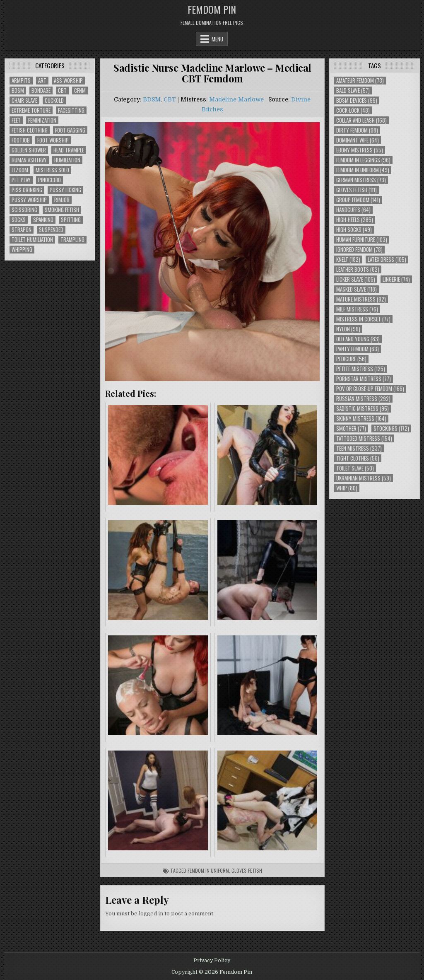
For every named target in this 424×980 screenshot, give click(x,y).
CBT (170, 99)
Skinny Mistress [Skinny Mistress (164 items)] (361, 419)
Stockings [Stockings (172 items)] (391, 428)
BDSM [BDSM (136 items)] (18, 91)
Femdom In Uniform (208, 870)
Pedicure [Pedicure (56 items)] (351, 359)
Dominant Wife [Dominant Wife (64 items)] (358, 140)
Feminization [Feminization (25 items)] (42, 120)
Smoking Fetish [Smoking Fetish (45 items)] (62, 210)
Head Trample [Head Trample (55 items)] (69, 150)
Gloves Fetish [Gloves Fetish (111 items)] (357, 190)
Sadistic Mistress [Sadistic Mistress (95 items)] (363, 409)
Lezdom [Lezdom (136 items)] (20, 170)
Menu (217, 39)
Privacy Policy (212, 961)
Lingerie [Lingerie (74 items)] (396, 279)
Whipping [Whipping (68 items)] (22, 250)
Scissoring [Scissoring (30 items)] (24, 210)
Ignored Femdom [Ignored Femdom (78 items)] (359, 250)
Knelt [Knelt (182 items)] (348, 259)
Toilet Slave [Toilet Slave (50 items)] (355, 468)
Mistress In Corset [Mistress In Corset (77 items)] (363, 319)
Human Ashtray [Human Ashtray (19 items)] (29, 160)
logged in (151, 914)
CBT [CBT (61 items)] (62, 91)
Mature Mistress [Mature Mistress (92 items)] (361, 299)
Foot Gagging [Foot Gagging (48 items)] (70, 130)
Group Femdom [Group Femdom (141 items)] (358, 200)
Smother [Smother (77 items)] (351, 428)
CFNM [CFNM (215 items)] (80, 91)
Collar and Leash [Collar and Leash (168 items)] (361, 120)
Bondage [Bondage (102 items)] (41, 91)
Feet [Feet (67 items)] (16, 120)
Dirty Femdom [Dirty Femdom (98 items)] (357, 130)
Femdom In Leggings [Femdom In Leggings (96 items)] (363, 160)
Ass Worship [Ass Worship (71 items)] (68, 81)
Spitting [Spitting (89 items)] (71, 220)
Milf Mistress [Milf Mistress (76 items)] (357, 309)
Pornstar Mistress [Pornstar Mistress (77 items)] (364, 379)
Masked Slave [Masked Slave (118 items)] (357, 289)
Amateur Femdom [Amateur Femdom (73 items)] (360, 81)
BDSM (152, 99)
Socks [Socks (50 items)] (19, 220)
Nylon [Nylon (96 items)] (348, 329)
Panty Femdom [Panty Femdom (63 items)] (358, 349)
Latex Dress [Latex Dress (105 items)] (387, 259)
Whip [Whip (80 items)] (347, 488)
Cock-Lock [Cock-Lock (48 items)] (353, 110)
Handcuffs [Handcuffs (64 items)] (353, 210)
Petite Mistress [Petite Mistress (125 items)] (361, 369)
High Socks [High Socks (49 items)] (354, 230)
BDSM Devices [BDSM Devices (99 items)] (357, 100)
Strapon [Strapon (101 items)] (22, 230)
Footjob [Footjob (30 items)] (21, 140)
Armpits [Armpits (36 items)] (21, 81)
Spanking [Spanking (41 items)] (43, 220)
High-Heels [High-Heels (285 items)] (355, 220)
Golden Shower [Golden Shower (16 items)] (29, 150)
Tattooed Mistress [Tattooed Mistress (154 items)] (364, 438)
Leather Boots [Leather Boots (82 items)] (358, 269)
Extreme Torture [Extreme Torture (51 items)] (31, 110)
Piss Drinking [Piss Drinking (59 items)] (27, 190)
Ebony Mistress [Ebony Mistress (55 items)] (360, 150)
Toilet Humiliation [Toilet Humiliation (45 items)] (32, 240)
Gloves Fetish (247, 870)
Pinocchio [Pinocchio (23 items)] (49, 180)
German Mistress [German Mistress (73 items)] (361, 180)
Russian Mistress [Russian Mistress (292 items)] (363, 399)
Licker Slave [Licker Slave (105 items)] (356, 279)
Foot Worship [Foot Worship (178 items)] (53, 140)
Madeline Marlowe (236, 99)
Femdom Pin (212, 9)
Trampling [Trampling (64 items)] (72, 240)
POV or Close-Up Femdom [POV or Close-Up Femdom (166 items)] (370, 389)
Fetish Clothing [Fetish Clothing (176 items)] (30, 130)
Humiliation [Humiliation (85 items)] (67, 160)
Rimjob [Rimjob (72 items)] (62, 200)
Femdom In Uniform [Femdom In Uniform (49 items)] (363, 170)
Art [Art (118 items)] (42, 81)
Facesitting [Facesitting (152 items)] (71, 110)
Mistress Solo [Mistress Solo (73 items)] (52, 170)
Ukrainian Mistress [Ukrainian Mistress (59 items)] (364, 478)
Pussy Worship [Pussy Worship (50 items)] (29, 200)
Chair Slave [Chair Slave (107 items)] (24, 100)
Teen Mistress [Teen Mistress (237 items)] (359, 448)
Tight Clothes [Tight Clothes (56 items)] (358, 458)
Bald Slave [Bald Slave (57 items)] (353, 91)
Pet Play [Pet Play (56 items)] (21, 180)
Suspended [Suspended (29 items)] (51, 230)
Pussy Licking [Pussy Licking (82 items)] (65, 190)
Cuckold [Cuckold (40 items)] (54, 100)
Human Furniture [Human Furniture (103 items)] (362, 240)
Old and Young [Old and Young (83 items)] (358, 339)
